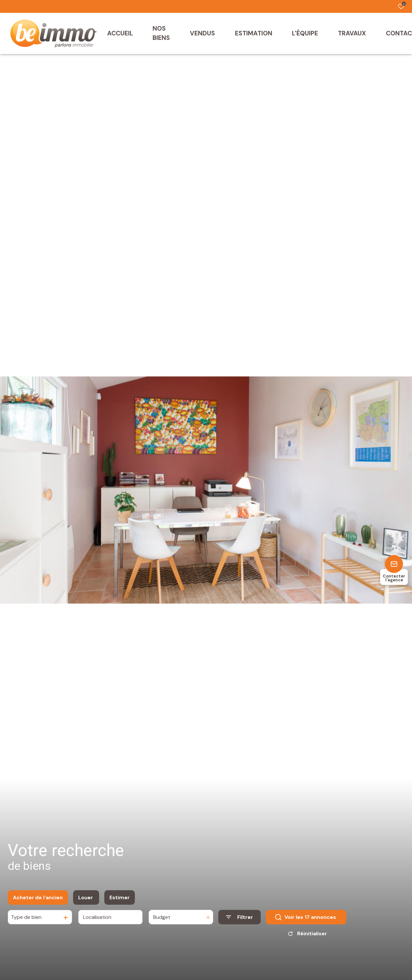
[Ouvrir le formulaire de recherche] (239, 921)
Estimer (120, 901)
